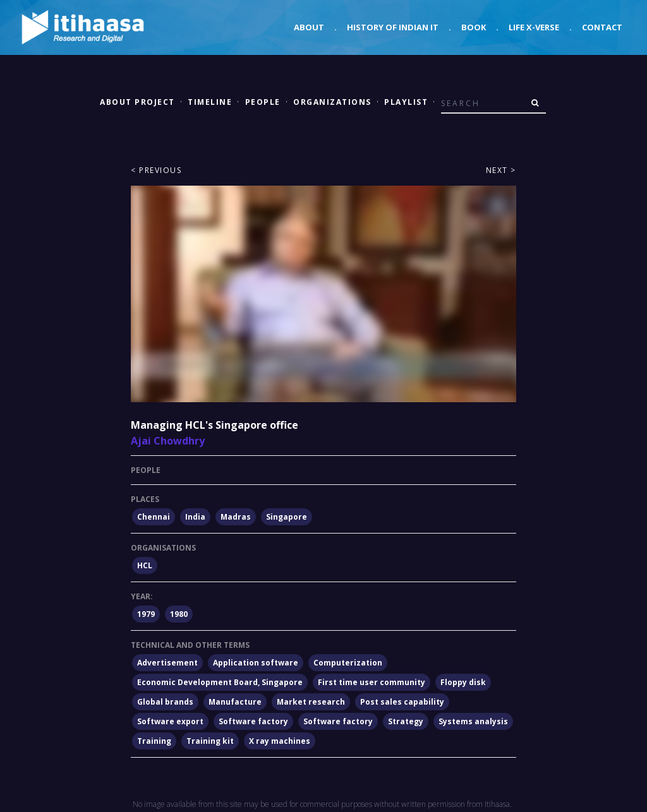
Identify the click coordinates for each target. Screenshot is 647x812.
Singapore (287, 517)
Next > (501, 170)
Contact (602, 27)
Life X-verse (534, 27)
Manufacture (235, 702)
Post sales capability (402, 702)
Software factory (253, 721)
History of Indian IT (393, 27)
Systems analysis (473, 721)
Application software (256, 663)
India (195, 517)
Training (154, 741)
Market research (311, 702)
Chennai (154, 517)
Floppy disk (463, 682)
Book (474, 27)
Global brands (165, 702)
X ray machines (280, 741)
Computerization (348, 663)
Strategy (406, 721)
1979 (146, 614)
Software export (170, 721)
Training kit (210, 741)
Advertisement (167, 663)
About (309, 27)
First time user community (372, 682)
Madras (236, 517)
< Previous (156, 170)
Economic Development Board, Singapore (220, 682)
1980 (179, 614)
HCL (145, 565)
